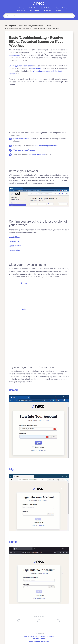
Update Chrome (15, 237)
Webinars (47, 10)
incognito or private (37, 154)
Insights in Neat (39, 639)
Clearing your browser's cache (21, 66)
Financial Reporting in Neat (39, 642)
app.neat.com (14, 55)
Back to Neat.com (62, 8)
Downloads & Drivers (17, 8)
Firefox (24, 309)
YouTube (58, 10)
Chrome (24, 283)
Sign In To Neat (46, 8)
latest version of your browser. (46, 145)
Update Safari (14, 250)
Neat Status (21, 10)
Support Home (35, 10)
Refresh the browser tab (23, 138)
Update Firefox (15, 246)
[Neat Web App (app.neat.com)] (32, 26)
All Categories (11, 26)
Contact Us (32, 8)
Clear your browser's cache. (24, 150)
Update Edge (14, 241)
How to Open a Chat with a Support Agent (39, 636)
